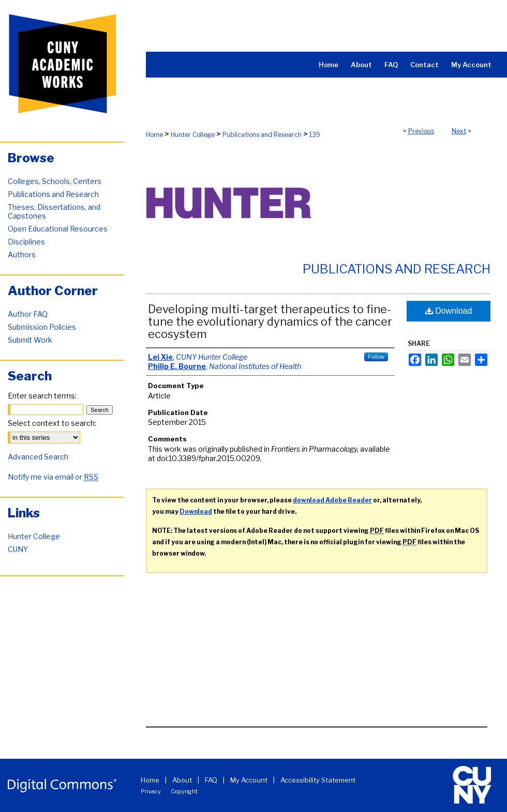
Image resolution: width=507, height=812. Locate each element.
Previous (421, 131)
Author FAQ (28, 314)
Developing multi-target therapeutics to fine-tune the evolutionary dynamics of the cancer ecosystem (270, 321)
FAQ (211, 780)
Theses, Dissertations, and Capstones (54, 211)
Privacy (151, 791)
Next (459, 131)
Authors (22, 255)
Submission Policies (42, 327)
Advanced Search (38, 457)
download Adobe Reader (332, 500)
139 (315, 135)
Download (449, 311)
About (182, 780)
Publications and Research (262, 135)
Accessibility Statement (318, 780)
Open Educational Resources (58, 229)
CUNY (18, 549)
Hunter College (193, 135)
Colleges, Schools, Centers (55, 181)
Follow (376, 357)
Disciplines (26, 242)
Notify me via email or (53, 477)
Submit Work (30, 340)
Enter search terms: (42, 396)
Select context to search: (52, 423)
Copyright (184, 791)
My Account (249, 780)
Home (154, 135)
